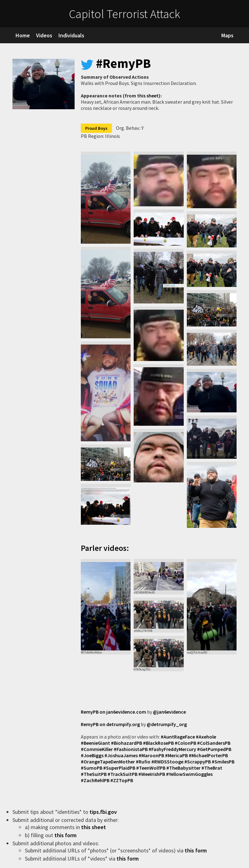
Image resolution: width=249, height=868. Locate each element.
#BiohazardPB (127, 743)
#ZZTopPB (122, 780)
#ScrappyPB (198, 762)
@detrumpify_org (167, 724)
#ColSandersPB (214, 743)
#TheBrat (212, 768)
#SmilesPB (223, 762)
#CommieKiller (97, 749)
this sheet (148, 96)
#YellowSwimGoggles (189, 774)
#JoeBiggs (92, 755)
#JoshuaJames (121, 755)
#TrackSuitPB (122, 774)
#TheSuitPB (94, 774)
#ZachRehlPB (95, 780)
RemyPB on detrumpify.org (110, 724)
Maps (227, 35)
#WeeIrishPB (152, 774)
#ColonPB (185, 743)
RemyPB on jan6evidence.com (113, 712)
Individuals (71, 35)
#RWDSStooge (167, 762)
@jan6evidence (169, 712)
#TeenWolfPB (151, 768)
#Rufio (143, 762)
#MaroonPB (151, 755)
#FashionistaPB (131, 749)
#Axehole (206, 737)
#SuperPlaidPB (119, 768)
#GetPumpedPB (214, 749)
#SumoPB (92, 768)
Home (23, 35)
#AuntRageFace (178, 737)
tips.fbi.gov (104, 812)
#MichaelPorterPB (208, 755)
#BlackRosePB (158, 743)
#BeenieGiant (95, 743)
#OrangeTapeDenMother (108, 762)
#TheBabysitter (183, 768)
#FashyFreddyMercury (172, 749)
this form (66, 835)
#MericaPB (176, 755)
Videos (44, 35)
